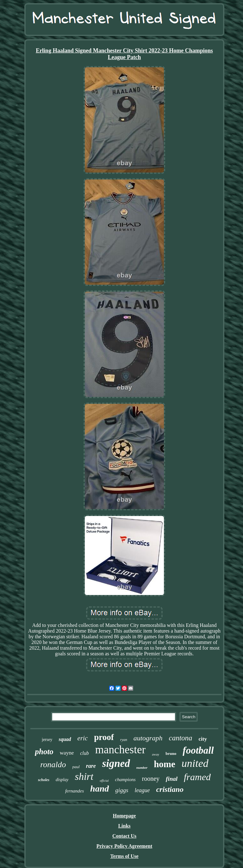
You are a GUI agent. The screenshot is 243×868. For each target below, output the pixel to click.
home (165, 764)
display (62, 780)
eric (83, 738)
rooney (151, 779)
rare (91, 766)
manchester (120, 750)
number (142, 768)
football (198, 750)
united (195, 763)
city (203, 739)
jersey (47, 740)
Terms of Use (124, 856)
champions (125, 780)
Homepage (125, 816)
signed (116, 763)
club (84, 753)
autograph (148, 738)
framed (197, 777)
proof (104, 737)
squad (65, 739)
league (142, 790)
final (172, 779)
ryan (124, 740)
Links (124, 826)
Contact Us (124, 836)
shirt (84, 776)
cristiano (170, 789)
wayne (67, 753)
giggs (122, 790)
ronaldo (53, 765)
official (104, 781)
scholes (44, 780)
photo (44, 752)
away (156, 754)
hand (100, 789)
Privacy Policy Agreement (125, 846)
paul (76, 767)
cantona (180, 738)
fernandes (75, 791)
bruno (171, 753)
